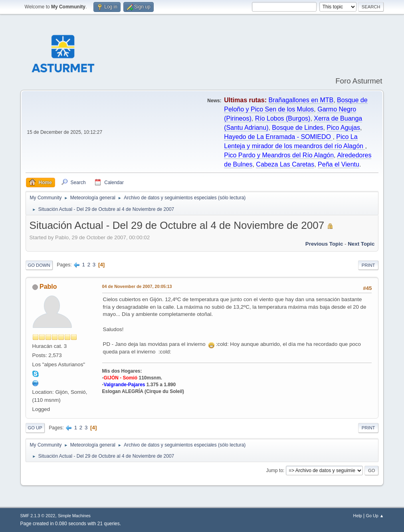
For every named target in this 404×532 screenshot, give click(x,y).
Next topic (361, 244)
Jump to (274, 470)
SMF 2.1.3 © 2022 (38, 516)
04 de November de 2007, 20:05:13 (137, 286)
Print (368, 265)
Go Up (35, 428)
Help (358, 516)
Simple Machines (74, 516)
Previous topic (324, 244)
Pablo (48, 287)
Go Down (39, 265)
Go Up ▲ (375, 516)
